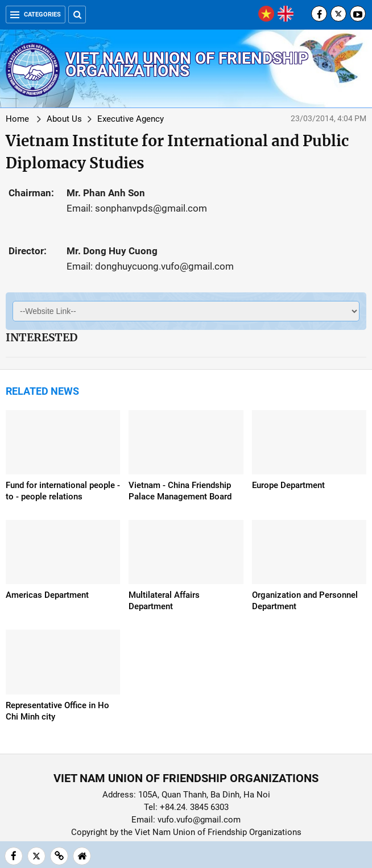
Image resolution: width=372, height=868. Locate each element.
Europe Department (288, 485)
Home (17, 119)
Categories (36, 15)
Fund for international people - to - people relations (63, 491)
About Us (64, 119)
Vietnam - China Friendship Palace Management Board (180, 491)
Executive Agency (131, 119)
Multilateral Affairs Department (164, 601)
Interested (42, 337)
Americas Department (47, 595)
